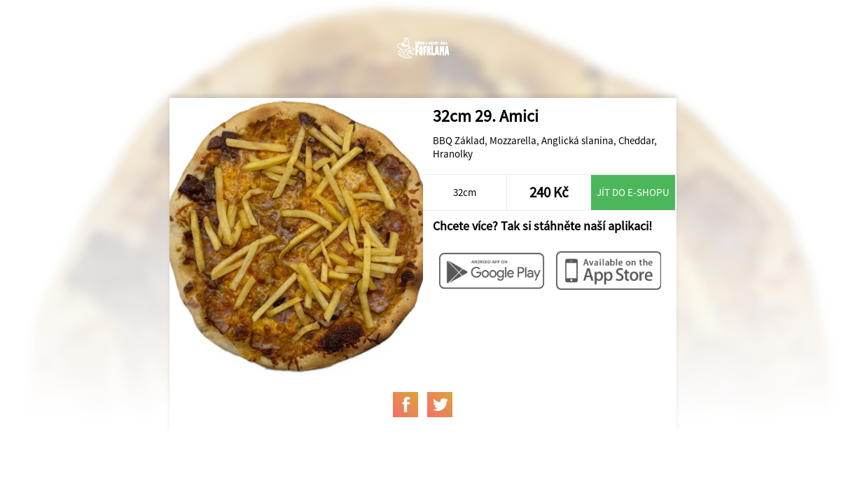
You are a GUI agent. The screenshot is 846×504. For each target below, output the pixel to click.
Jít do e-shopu (633, 192)
